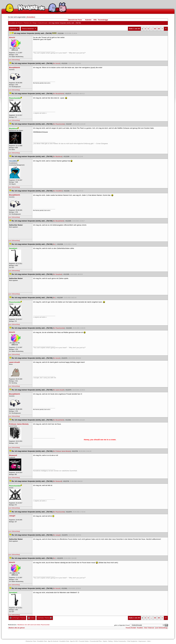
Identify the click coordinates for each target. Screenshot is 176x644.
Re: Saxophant (58, 274)
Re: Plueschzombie (59, 124)
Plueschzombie (45, 625)
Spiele (105, 641)
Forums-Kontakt (131, 628)
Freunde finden (84, 641)
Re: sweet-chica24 (59, 390)
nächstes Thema (45, 618)
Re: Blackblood (58, 157)
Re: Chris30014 (58, 191)
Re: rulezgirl (57, 535)
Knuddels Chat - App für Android (48, 641)
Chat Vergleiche (132, 641)
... (151, 29)
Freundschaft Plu (96, 641)
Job (149, 641)
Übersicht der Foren (75, 20)
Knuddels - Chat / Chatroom (146, 628)
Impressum (142, 641)
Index (31, 618)
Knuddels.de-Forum (16, 23)
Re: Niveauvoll (58, 481)
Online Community (120, 641)
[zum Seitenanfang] (14, 60)
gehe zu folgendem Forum (122, 625)
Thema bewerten (29, 29)
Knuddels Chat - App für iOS (69, 641)
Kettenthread (43, 23)
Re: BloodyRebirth (59, 94)
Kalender (88, 20)
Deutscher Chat (31, 641)
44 (159, 29)
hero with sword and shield (32, 625)
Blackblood (21, 625)
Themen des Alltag (30, 23)
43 (155, 29)
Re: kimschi (57, 63)
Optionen (14, 29)
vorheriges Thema (17, 618)
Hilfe (95, 20)
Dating (110, 641)
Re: (55, 244)
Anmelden (31, 17)
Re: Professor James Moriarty (62, 451)
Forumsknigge (103, 20)
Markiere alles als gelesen (17, 628)
